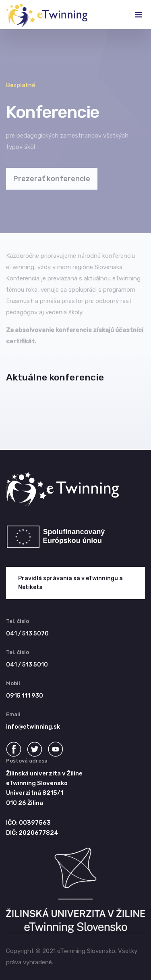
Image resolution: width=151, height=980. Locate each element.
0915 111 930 (25, 696)
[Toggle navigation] (132, 15)
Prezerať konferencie (52, 179)
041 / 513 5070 (27, 634)
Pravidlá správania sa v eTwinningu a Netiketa (70, 583)
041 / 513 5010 (27, 665)
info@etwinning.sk (33, 727)
